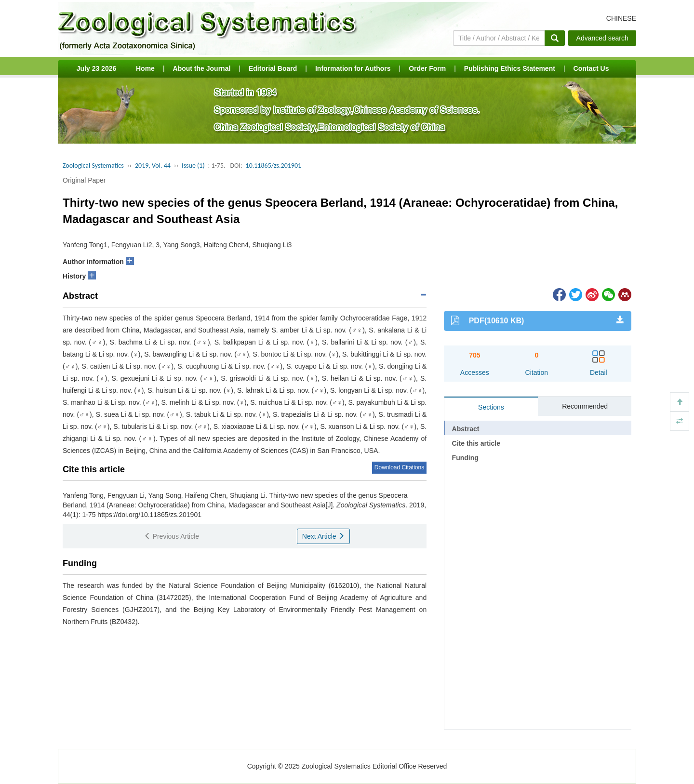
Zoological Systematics (93, 166)
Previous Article (172, 536)
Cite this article (476, 443)
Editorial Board (273, 68)
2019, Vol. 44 (153, 166)
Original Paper (84, 180)
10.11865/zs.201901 (274, 166)
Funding (465, 458)
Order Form (427, 68)
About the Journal (202, 68)
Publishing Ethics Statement (510, 68)
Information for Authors (353, 68)
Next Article (324, 536)
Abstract (466, 429)
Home (145, 68)
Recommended (585, 406)
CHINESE (621, 18)
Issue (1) (193, 166)
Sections (491, 407)
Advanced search (602, 38)
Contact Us (591, 68)
